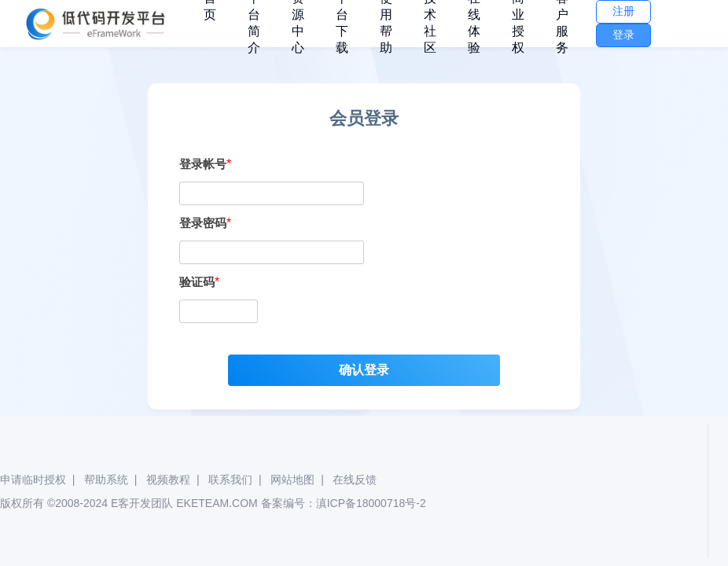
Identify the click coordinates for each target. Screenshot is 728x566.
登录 (623, 35)
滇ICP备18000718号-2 (371, 503)
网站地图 (292, 480)
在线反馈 (355, 480)
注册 (623, 11)
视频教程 (168, 480)
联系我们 (230, 480)
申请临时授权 (33, 480)
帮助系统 (106, 480)
